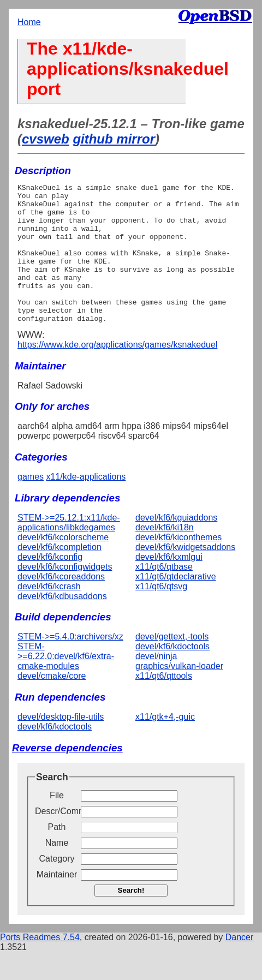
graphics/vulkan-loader (179, 694)
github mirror (114, 139)
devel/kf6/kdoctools (172, 674)
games (31, 504)
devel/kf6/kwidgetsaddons (185, 575)
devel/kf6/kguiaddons (176, 545)
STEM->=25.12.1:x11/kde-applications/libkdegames (69, 550)
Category (57, 886)
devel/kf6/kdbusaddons (62, 624)
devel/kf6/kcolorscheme (63, 565)
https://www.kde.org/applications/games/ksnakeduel (117, 372)
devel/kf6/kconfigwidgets (65, 594)
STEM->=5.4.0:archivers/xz (70, 664)
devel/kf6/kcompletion (59, 575)
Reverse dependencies (67, 776)
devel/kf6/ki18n (165, 555)
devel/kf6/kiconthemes (178, 565)
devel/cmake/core (52, 704)
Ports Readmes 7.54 (40, 965)
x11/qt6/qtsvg (161, 614)
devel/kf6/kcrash (49, 614)
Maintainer (57, 902)
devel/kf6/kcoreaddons (61, 604)
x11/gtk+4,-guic (165, 745)
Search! (131, 918)
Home (29, 22)
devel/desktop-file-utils (61, 745)
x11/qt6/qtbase (164, 594)
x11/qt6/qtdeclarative (176, 604)
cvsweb (46, 139)
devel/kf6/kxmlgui (169, 585)
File (57, 823)
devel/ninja (156, 684)
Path (57, 855)
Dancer (240, 965)
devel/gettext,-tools (172, 664)
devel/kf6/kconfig (50, 585)
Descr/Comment (57, 839)
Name (57, 871)
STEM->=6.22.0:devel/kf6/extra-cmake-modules (66, 684)
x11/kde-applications (86, 504)
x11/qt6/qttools (164, 704)
